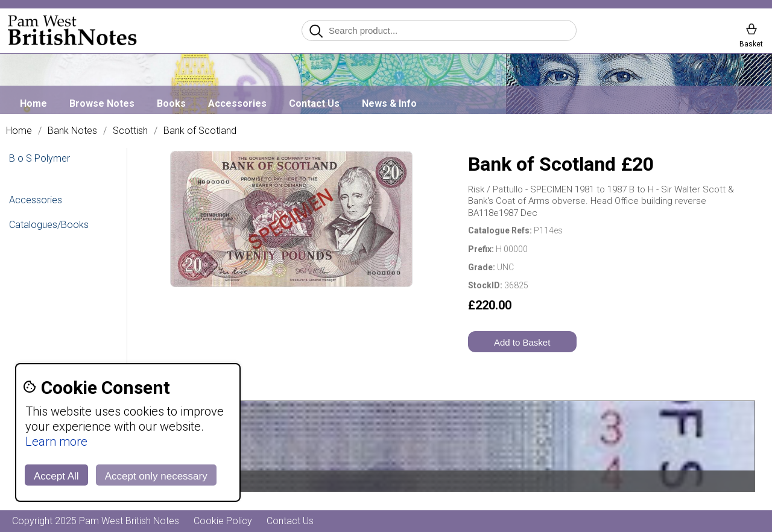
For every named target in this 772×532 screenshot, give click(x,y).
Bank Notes (72, 131)
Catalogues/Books (49, 225)
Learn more (56, 442)
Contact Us (314, 103)
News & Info (389, 103)
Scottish (130, 131)
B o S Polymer (40, 158)
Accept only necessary (156, 476)
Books (171, 103)
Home (33, 103)
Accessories (237, 103)
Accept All (56, 476)
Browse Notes (102, 103)
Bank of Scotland (200, 131)
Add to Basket (522, 342)
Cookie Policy (223, 521)
